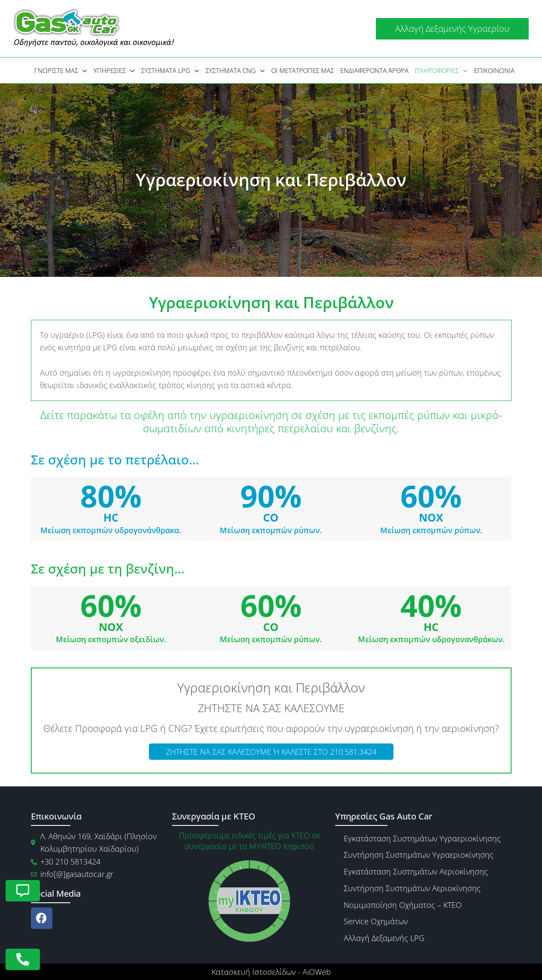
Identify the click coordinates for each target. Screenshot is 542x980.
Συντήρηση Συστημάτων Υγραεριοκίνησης (419, 855)
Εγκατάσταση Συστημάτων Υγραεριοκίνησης (422, 838)
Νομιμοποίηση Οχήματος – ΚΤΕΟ (403, 905)
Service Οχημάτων (376, 921)
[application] (83, 70)
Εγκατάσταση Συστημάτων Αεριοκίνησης (416, 871)
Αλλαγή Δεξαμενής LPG (384, 938)
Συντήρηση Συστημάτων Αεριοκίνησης (412, 888)
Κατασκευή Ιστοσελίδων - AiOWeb (271, 972)
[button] (452, 29)
